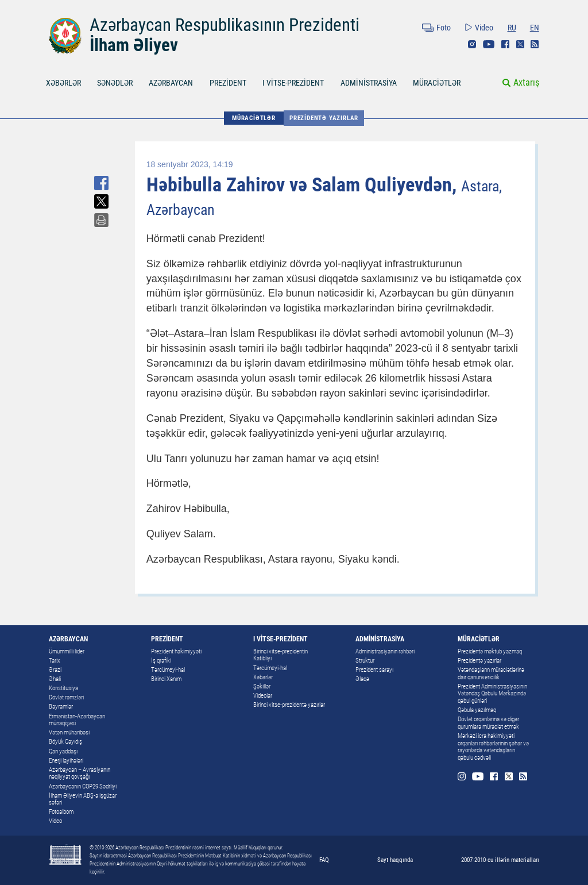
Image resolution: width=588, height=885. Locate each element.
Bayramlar (61, 707)
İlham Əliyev (134, 45)
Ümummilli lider (67, 651)
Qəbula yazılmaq (477, 710)
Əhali (55, 679)
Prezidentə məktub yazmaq (490, 651)
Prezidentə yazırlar (324, 118)
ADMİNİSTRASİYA (369, 83)
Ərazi (55, 670)
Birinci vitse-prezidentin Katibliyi (281, 655)
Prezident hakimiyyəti (176, 651)
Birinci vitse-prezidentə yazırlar (289, 705)
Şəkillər (262, 686)
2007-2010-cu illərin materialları (500, 860)
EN (535, 28)
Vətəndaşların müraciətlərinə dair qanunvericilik (491, 674)
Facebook (505, 44)
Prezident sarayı (374, 670)
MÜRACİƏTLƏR (437, 83)
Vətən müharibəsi (69, 732)
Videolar (263, 696)
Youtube (489, 44)
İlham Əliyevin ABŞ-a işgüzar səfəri (83, 799)
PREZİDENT (228, 83)
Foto (444, 28)
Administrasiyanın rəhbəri (385, 651)
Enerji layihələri (66, 761)
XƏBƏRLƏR (63, 83)
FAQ (324, 860)
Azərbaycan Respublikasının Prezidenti (225, 25)
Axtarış (526, 82)
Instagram (472, 44)
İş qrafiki (161, 661)
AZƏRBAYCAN (171, 83)
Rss (535, 44)
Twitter (520, 44)
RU (512, 28)
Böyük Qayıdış (65, 742)
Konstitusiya (63, 688)
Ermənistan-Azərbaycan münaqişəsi (77, 720)
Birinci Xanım (166, 679)
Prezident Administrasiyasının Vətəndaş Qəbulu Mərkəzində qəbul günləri (492, 694)
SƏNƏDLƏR (115, 83)
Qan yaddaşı (63, 751)
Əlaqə (362, 679)
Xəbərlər (263, 677)
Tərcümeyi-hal (168, 670)
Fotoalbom (61, 812)
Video (484, 28)
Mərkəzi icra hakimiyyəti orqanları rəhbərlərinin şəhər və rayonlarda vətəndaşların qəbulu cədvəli (493, 747)
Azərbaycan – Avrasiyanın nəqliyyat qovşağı (80, 774)
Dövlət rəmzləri (66, 697)
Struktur (365, 661)
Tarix (55, 661)
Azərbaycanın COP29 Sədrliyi (83, 786)
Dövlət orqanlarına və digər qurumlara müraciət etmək (488, 723)
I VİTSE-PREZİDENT (293, 83)
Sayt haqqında (395, 860)
